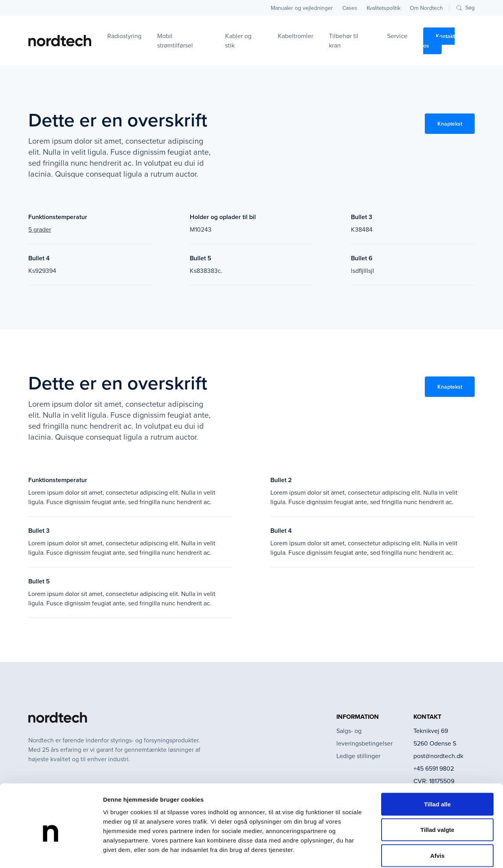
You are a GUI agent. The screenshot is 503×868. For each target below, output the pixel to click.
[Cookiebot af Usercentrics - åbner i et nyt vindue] (51, 853)
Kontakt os (439, 41)
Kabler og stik (238, 41)
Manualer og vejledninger (302, 8)
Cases (350, 8)
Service (397, 36)
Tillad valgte (437, 791)
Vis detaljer (408, 852)
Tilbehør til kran (344, 41)
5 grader (40, 229)
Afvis (438, 816)
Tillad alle (437, 765)
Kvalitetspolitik (384, 8)
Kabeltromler (296, 36)
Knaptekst (450, 124)
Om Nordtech (426, 8)
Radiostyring (124, 36)
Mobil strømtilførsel (175, 41)
